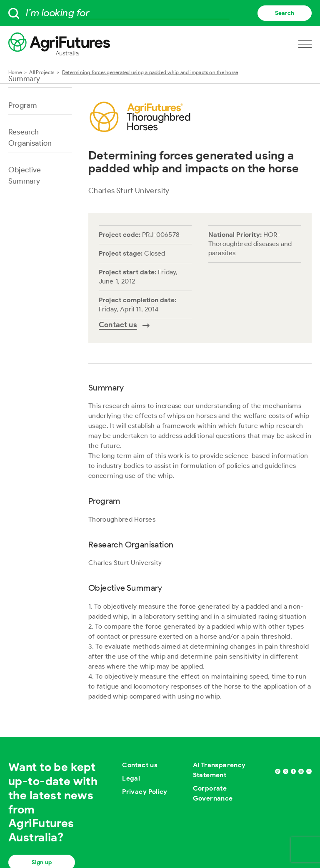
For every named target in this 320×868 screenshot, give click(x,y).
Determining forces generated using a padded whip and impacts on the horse (150, 72)
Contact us (140, 765)
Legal (131, 778)
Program (22, 105)
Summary (24, 79)
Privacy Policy (145, 792)
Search (285, 13)
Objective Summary (25, 175)
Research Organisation (30, 138)
